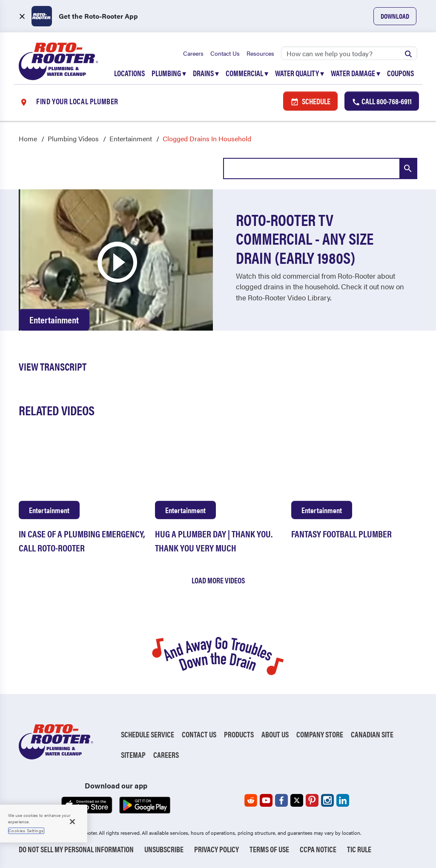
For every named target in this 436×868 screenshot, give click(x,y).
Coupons (400, 73)
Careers (193, 53)
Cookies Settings (26, 831)
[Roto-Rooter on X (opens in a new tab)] (297, 800)
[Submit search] (408, 53)
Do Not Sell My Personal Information (76, 849)
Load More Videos (218, 580)
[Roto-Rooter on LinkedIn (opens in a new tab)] (343, 800)
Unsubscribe (164, 849)
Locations (129, 73)
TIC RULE (359, 849)
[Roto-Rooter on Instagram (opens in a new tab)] (327, 800)
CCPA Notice (318, 849)
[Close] (72, 822)
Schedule (310, 101)
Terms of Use (269, 849)
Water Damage (356, 73)
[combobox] (320, 168)
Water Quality (300, 73)
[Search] (349, 53)
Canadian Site (372, 734)
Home (28, 138)
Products (239, 734)
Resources (260, 53)
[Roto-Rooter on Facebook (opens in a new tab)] (281, 800)
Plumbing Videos (73, 138)
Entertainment (131, 138)
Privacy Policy (217, 849)
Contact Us (225, 53)
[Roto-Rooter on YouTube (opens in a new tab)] (266, 800)
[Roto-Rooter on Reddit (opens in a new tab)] (251, 800)
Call (382, 101)
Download (395, 16)
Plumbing (169, 73)
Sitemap (133, 755)
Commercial (247, 73)
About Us (275, 734)
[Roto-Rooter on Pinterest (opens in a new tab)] (312, 800)
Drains (206, 73)
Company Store (320, 734)
